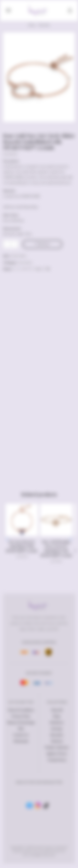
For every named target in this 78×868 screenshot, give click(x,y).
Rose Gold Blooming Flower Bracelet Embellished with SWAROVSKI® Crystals (56, 549)
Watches (57, 741)
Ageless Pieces (57, 754)
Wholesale (21, 741)
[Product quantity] (11, 244)
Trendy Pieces (57, 760)
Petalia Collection (57, 747)
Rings (57, 716)
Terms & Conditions (21, 710)
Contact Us (21, 735)
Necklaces (57, 722)
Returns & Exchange (21, 722)
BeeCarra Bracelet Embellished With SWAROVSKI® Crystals (22, 546)
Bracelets (44, 25)
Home (32, 25)
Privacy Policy (21, 716)
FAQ (21, 729)
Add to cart (44, 244)
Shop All (57, 710)
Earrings (57, 729)
